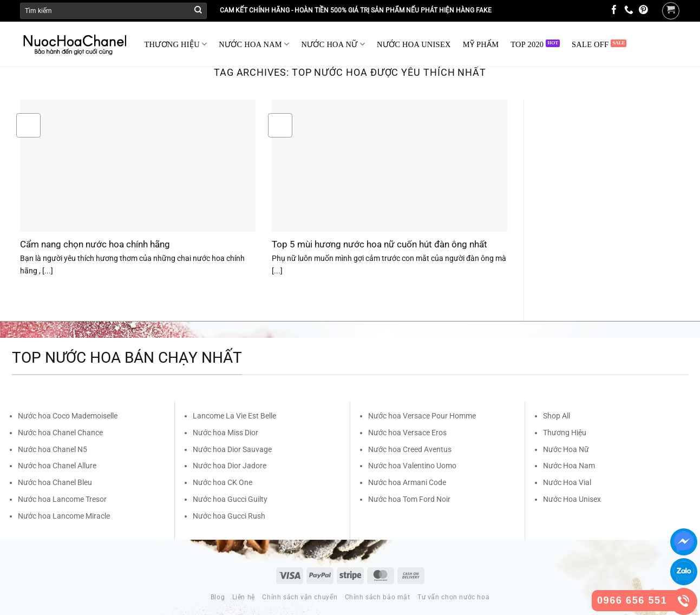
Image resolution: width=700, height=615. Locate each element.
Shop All (557, 416)
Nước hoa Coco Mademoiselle (68, 416)
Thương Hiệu (565, 433)
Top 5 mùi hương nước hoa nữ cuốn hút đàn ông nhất (380, 244)
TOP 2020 (527, 44)
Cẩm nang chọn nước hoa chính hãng (95, 244)
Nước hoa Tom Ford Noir (409, 499)
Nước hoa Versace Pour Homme (422, 416)
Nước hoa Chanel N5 (53, 449)
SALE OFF (590, 44)
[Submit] (198, 11)
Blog (218, 597)
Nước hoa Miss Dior (225, 433)
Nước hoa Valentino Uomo (412, 466)
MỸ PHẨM (481, 44)
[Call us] (629, 11)
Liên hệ (244, 597)
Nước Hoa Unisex (572, 499)
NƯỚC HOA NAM (254, 44)
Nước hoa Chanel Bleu (55, 482)
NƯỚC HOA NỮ (333, 44)
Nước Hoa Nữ (566, 449)
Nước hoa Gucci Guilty (230, 499)
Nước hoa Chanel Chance (60, 433)
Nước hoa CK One (223, 482)
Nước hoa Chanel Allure (57, 466)
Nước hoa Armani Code (407, 482)
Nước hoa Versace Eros (407, 433)
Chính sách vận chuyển (300, 597)
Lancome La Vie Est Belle (234, 416)
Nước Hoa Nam (569, 466)
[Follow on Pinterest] (643, 11)
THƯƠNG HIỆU (176, 44)
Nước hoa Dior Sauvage (232, 449)
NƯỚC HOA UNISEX (414, 44)
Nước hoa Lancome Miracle (64, 516)
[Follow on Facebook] (614, 11)
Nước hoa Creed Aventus (410, 449)
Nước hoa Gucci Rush (229, 516)
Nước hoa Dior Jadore (230, 466)
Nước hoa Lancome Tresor (62, 499)
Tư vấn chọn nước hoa (453, 597)
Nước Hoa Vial (567, 482)
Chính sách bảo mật (378, 597)
